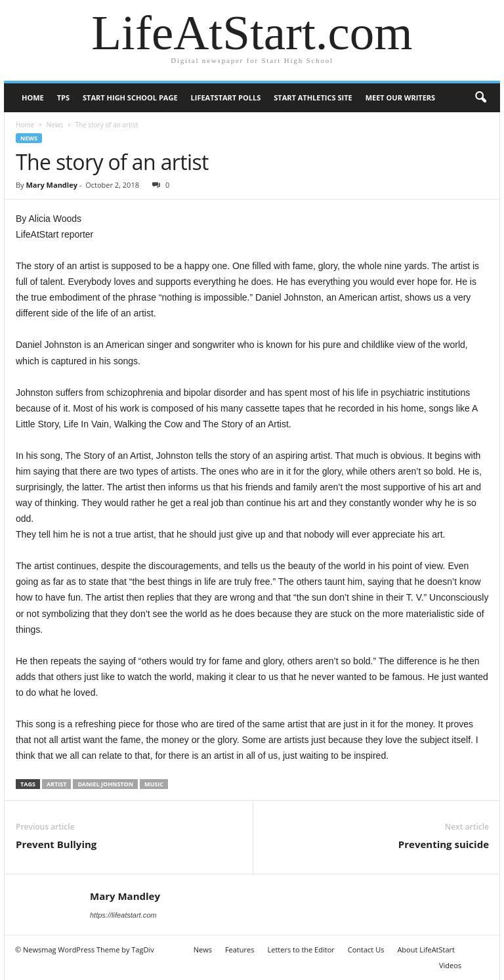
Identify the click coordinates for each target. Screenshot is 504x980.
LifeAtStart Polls (226, 97)
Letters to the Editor (301, 949)
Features (240, 949)
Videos (450, 965)
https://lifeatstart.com (123, 915)
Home (33, 97)
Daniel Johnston (105, 784)
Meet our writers (401, 97)
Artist (57, 784)
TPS (63, 97)
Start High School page (130, 97)
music (154, 784)
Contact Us (366, 949)
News (54, 125)
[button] (480, 98)
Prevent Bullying (56, 844)
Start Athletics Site (313, 97)
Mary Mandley (51, 185)
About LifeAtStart (426, 949)
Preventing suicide (444, 844)
